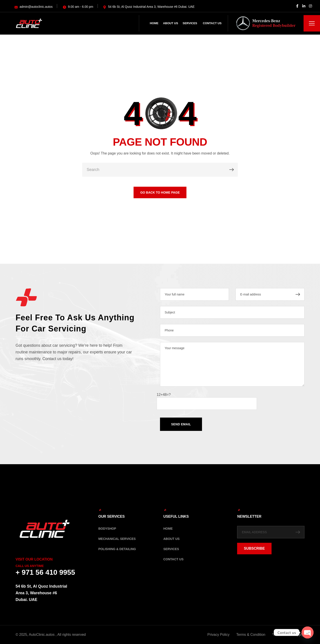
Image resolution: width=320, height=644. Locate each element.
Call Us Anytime (30, 566)
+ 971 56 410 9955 (45, 572)
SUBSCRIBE (254, 548)
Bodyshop (107, 529)
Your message (232, 364)
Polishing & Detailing (117, 549)
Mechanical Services (117, 539)
